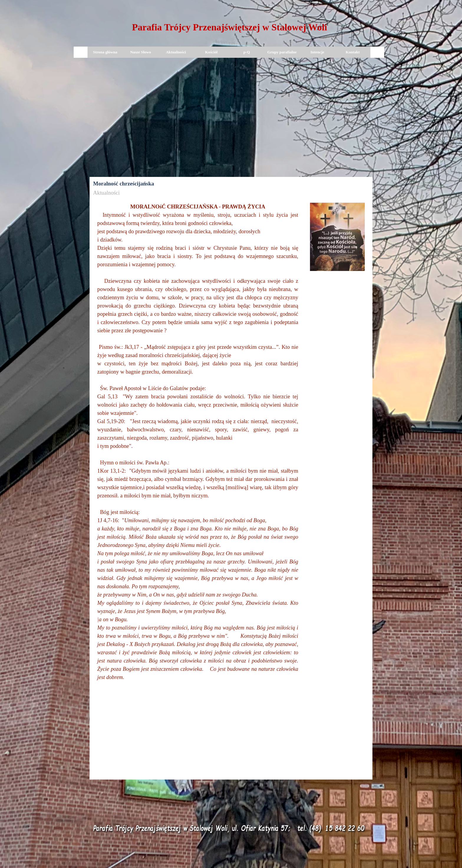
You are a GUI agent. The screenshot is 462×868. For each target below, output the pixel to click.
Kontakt (353, 52)
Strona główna (105, 52)
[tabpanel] (230, 28)
